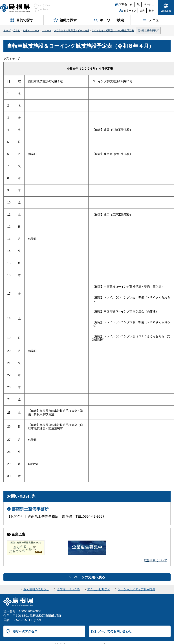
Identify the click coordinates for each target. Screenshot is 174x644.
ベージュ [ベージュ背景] (149, 4)
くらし (17, 30)
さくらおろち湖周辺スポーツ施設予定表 (113, 30)
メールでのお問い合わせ (115, 631)
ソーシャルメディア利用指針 (136, 589)
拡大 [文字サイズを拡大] (142, 11)
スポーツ (47, 30)
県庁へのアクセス (25, 631)
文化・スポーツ (31, 30)
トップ (7, 30)
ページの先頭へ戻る (90, 577)
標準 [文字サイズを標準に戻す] (151, 11)
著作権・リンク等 (68, 589)
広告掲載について (155, 560)
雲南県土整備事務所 (148, 30)
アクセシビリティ (99, 589)
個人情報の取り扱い (36, 589)
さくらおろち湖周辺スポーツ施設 (71, 30)
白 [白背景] (131, 4)
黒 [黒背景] (138, 4)
